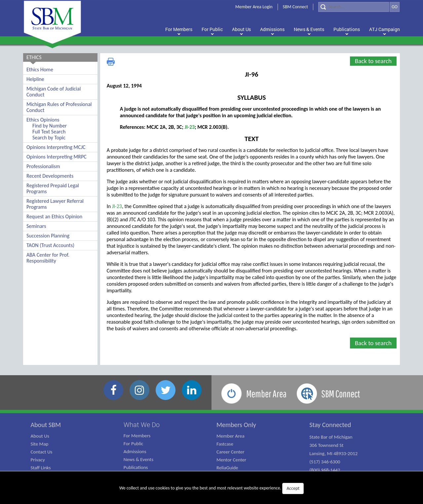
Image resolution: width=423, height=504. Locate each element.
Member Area (231, 436)
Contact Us (42, 452)
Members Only (236, 425)
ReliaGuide (227, 468)
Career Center (231, 452)
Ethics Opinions (43, 120)
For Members (137, 436)
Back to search (373, 61)
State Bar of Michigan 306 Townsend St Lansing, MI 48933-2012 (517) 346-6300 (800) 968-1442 (333, 453)
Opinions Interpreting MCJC (56, 147)
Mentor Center (231, 460)
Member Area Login (254, 7)
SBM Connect (295, 7)
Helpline (35, 79)
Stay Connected (330, 425)
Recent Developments (50, 176)
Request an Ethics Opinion (54, 216)
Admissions (135, 451)
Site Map (40, 444)
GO (395, 7)
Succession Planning (48, 236)
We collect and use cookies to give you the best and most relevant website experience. (211, 488)
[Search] (354, 7)
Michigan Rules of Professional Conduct (59, 107)
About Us (40, 436)
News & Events (138, 459)
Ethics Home (40, 70)
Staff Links (41, 468)
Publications (136, 467)
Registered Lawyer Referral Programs (55, 204)
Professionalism (43, 166)
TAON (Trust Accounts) (50, 245)
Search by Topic (49, 138)
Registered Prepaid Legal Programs (53, 188)
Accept (293, 488)
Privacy (38, 460)
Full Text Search (49, 132)
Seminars (36, 226)
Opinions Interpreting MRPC (57, 157)
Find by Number (50, 126)
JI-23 (190, 127)
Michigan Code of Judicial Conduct (54, 92)
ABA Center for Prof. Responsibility (48, 258)
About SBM (46, 425)
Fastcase (225, 444)
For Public (134, 444)
